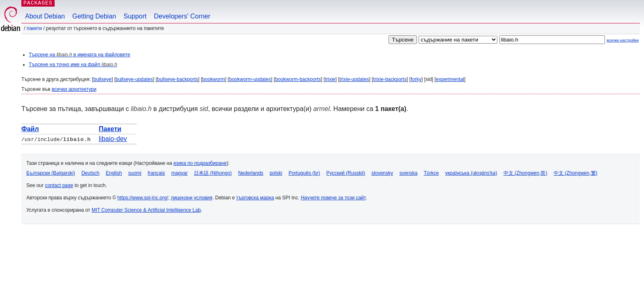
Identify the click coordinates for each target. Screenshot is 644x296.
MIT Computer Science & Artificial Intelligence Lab (146, 210)
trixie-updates (354, 79)
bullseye (102, 79)
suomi (135, 173)
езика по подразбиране (200, 163)
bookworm (213, 79)
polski (276, 173)
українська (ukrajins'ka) (471, 173)
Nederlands (251, 173)
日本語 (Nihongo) (213, 173)
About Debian (45, 16)
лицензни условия (192, 198)
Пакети (34, 28)
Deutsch (90, 173)
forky (416, 79)
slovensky (382, 173)
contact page (59, 185)
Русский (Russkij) (346, 173)
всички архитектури (74, 89)
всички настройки (623, 40)
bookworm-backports (298, 79)
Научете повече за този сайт (333, 198)
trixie (330, 79)
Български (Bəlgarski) (51, 173)
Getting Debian (94, 16)
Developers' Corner (182, 16)
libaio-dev (113, 139)
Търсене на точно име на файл (73, 65)
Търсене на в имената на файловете (79, 55)
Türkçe (431, 173)
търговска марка (255, 198)
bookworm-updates (250, 79)
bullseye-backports (177, 79)
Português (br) (304, 173)
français (156, 173)
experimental (450, 79)
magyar (179, 173)
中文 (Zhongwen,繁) (576, 173)
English (114, 173)
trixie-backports (390, 79)
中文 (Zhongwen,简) (526, 173)
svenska (408, 173)
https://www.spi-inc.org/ (143, 198)
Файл (30, 129)
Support (135, 16)
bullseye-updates (135, 79)
